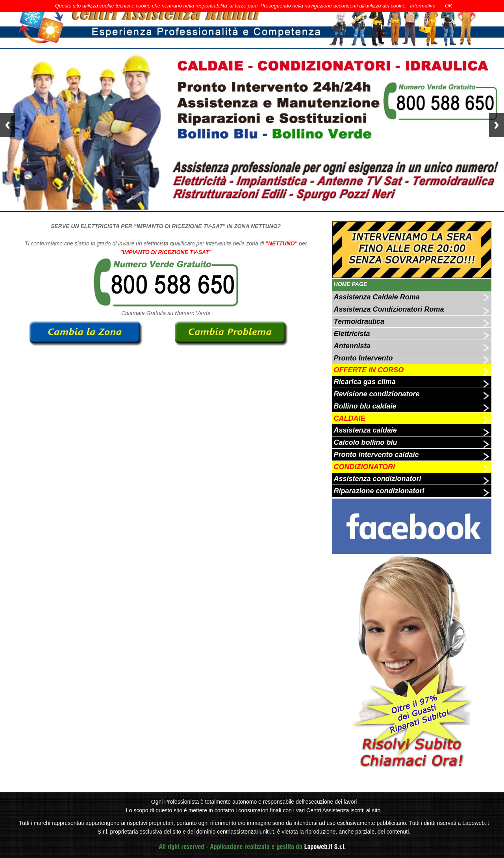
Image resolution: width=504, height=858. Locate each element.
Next (497, 125)
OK (449, 6)
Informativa (422, 6)
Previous (7, 125)
